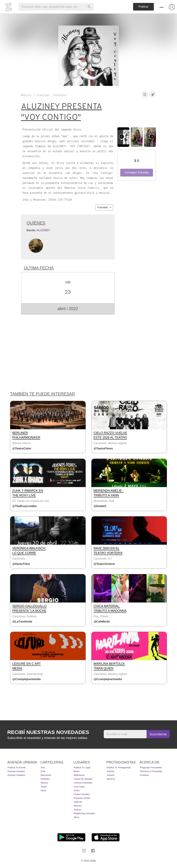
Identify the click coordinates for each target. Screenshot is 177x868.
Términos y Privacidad (151, 771)
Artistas (111, 771)
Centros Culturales (83, 783)
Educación (46, 775)
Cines (76, 790)
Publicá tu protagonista (119, 768)
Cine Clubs (79, 787)
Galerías (78, 802)
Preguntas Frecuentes (151, 768)
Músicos (111, 779)
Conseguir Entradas (137, 172)
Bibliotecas (79, 775)
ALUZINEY (43, 230)
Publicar (143, 7)
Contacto (144, 775)
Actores (111, 775)
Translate (104, 207)
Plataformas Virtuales (84, 813)
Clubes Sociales (82, 794)
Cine (43, 771)
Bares (77, 771)
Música (44, 783)
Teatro (44, 787)
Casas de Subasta (83, 779)
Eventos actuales (16, 771)
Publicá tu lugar (82, 768)
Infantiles (45, 779)
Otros (43, 790)
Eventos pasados (16, 775)
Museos (78, 806)
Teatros (77, 810)
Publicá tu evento (17, 768)
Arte (43, 768)
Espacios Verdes (82, 798)
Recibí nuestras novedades (48, 732)
